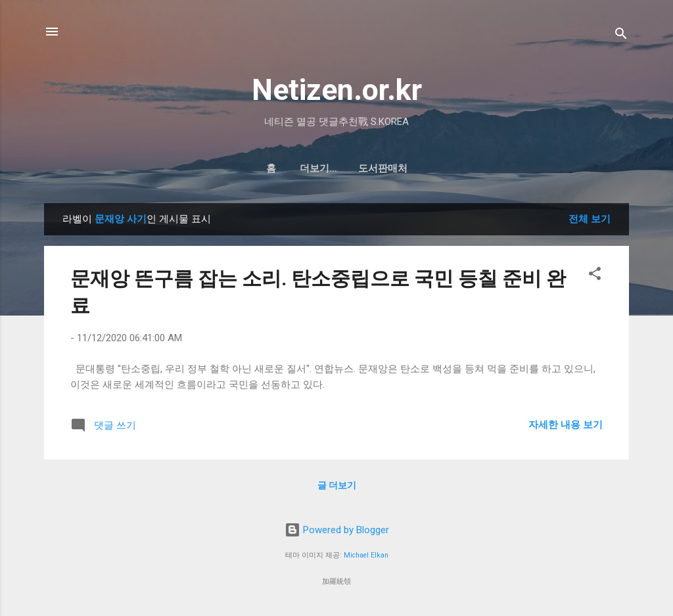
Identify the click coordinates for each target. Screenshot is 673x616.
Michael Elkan (366, 555)
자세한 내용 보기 (566, 425)
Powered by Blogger (337, 530)
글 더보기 (337, 485)
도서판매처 (353, 168)
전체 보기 (590, 219)
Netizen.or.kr (337, 90)
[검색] (621, 36)
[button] (595, 276)
